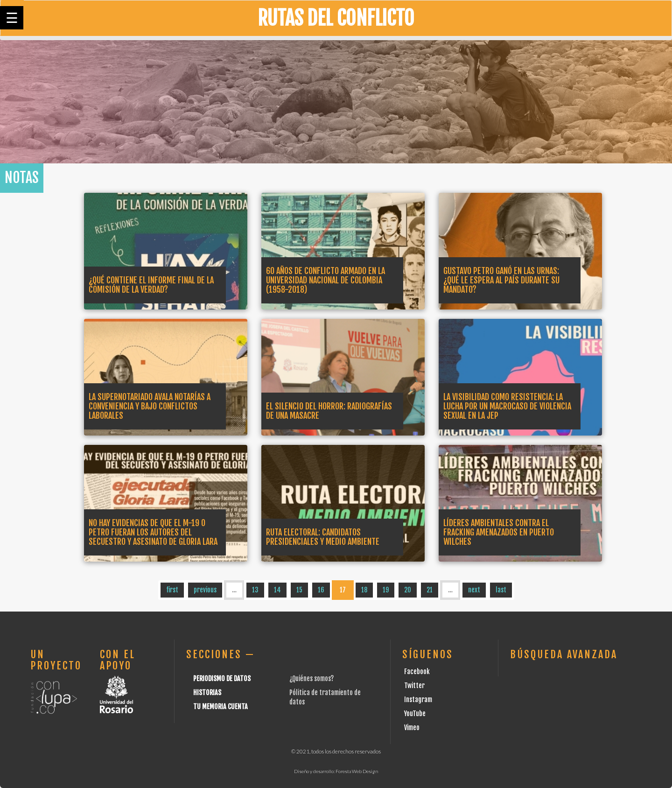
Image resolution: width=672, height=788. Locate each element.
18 (364, 590)
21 (430, 590)
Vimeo (412, 728)
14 (277, 590)
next (474, 590)
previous (205, 590)
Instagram (418, 700)
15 (299, 590)
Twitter (414, 686)
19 (386, 590)
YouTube (415, 714)
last (501, 590)
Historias (207, 693)
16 (321, 590)
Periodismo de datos (222, 679)
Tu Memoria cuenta (220, 707)
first (172, 590)
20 (408, 590)
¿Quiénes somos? (311, 679)
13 (255, 590)
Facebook (417, 672)
